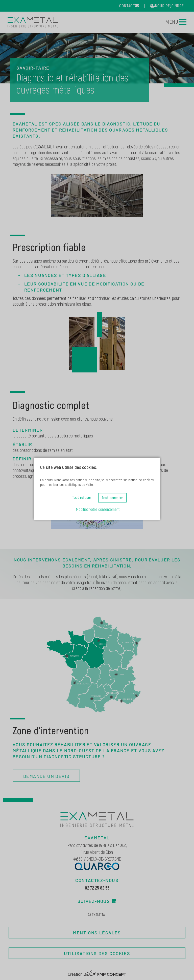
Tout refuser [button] (82, 497)
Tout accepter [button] (112, 498)
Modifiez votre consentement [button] (98, 509)
